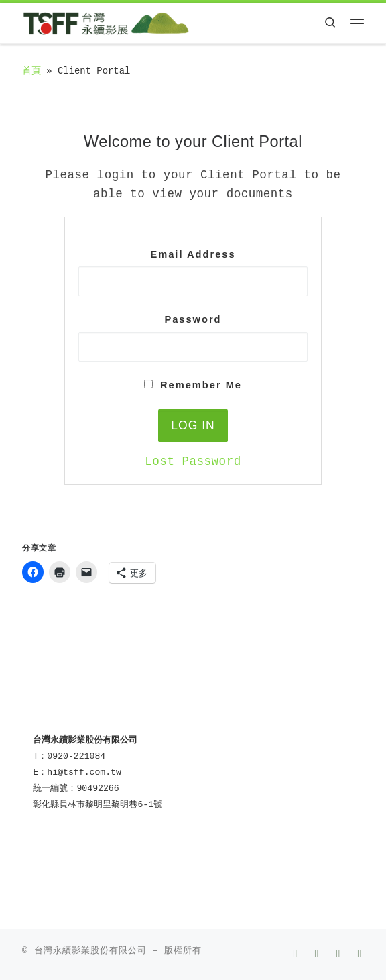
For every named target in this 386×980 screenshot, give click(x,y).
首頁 (31, 71)
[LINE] (361, 955)
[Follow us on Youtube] (318, 955)
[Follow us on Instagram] (339, 955)
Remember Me (193, 385)
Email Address (193, 254)
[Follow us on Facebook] (297, 955)
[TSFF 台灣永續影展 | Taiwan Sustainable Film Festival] (106, 22)
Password (193, 319)
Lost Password (193, 461)
